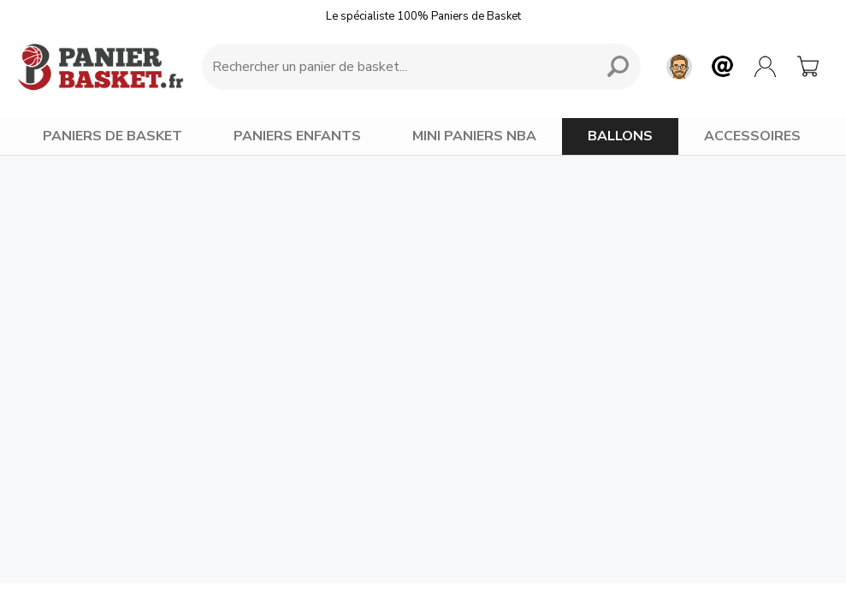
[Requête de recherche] (396, 67)
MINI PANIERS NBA (474, 136)
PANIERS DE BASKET (112, 136)
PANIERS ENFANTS (297, 136)
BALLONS (620, 136)
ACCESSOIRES (752, 136)
